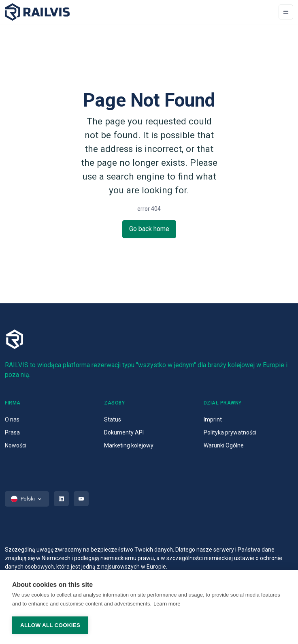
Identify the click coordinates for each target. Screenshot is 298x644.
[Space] (37, 12)
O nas (12, 419)
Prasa (12, 432)
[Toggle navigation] (286, 12)
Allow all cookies (50, 625)
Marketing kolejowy (129, 445)
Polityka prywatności (230, 432)
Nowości (16, 445)
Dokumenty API (124, 432)
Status (113, 419)
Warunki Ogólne (224, 445)
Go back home (149, 229)
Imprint (213, 419)
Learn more (167, 604)
